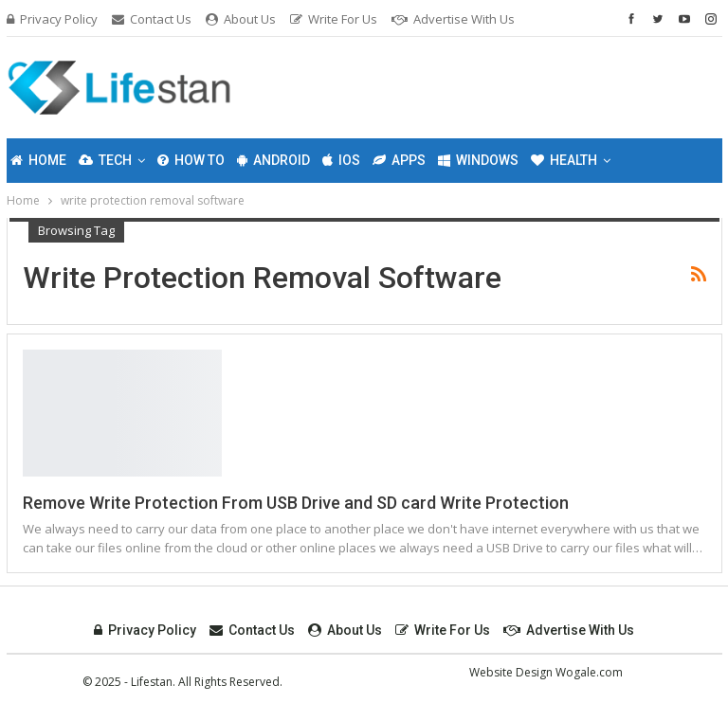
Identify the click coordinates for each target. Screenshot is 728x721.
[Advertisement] (485, 84)
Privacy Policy (52, 19)
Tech (105, 160)
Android (273, 160)
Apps (399, 160)
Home (38, 160)
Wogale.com (589, 672)
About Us (241, 19)
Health (564, 160)
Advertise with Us (453, 19)
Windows (478, 160)
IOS (341, 160)
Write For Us (334, 19)
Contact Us (152, 19)
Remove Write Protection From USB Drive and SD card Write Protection (296, 503)
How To (191, 160)
